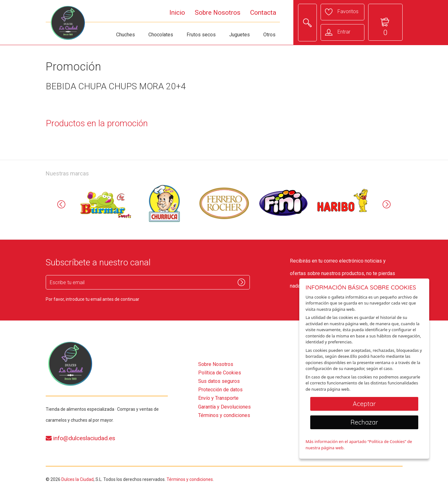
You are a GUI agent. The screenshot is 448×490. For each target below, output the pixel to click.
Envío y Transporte (218, 398)
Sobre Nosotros (218, 13)
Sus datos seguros (219, 381)
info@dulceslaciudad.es (80, 438)
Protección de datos (220, 390)
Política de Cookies (220, 373)
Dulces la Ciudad (77, 479)
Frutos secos (201, 35)
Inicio (177, 13)
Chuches (126, 35)
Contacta (263, 13)
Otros (269, 35)
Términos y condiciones (224, 415)
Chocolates (161, 35)
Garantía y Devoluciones (224, 407)
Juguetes (239, 35)
